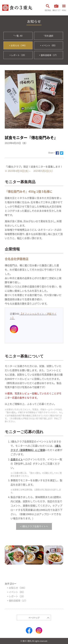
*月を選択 (48, 36)
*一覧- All (18, 36)
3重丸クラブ (56, 8)
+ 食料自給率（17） (49, 55)
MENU (64, 8)
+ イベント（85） (48, 45)
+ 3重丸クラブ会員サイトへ (34, 526)
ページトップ (34, 618)
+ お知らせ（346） (18, 45)
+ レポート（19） (18, 55)
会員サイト (17, 459)
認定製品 (48, 8)
